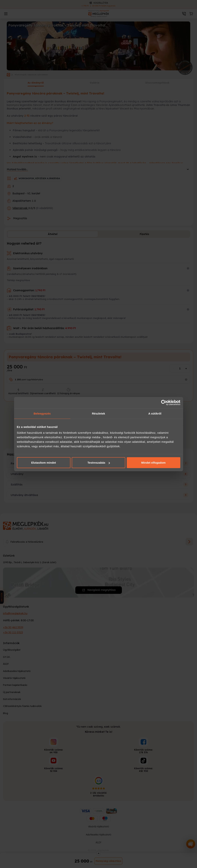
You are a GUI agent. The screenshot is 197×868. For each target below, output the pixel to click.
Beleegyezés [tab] (42, 413)
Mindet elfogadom (153, 463)
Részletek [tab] (98, 413)
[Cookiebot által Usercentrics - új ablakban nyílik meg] (164, 402)
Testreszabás (99, 463)
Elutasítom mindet (44, 463)
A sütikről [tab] (155, 413)
